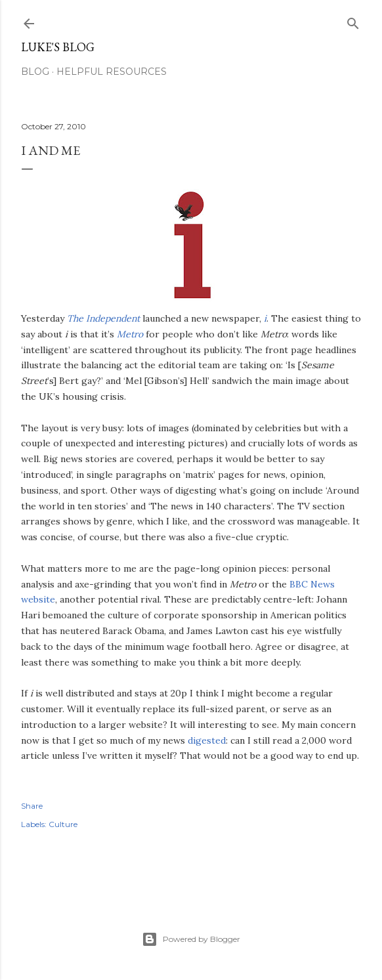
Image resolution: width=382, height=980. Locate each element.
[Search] (353, 21)
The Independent (103, 318)
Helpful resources (112, 72)
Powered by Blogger (191, 939)
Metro (130, 334)
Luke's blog (58, 47)
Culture (63, 824)
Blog (35, 72)
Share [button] (32, 806)
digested (207, 740)
